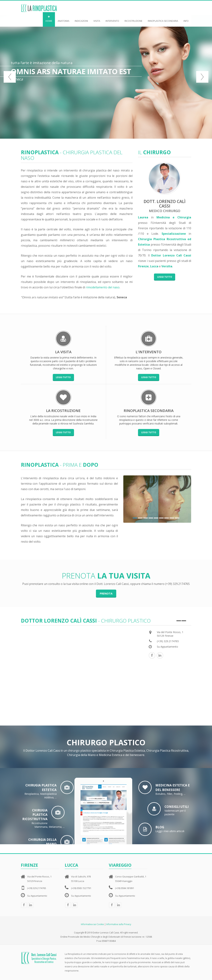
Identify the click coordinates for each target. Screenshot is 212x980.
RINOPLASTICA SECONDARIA (163, 19)
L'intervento (149, 352)
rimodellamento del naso (103, 287)
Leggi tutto (165, 277)
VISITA (97, 19)
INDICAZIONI (81, 19)
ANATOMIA (63, 19)
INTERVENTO (112, 19)
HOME (49, 19)
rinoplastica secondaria (149, 411)
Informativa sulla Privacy (119, 924)
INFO (186, 19)
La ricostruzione (63, 411)
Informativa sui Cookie (92, 924)
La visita (63, 352)
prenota (106, 593)
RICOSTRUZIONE (133, 19)
